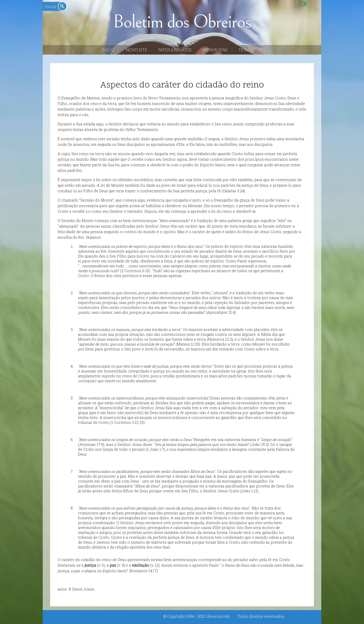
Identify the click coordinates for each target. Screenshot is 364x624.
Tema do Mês (252, 50)
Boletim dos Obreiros (182, 22)
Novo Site (136, 50)
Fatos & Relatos (175, 50)
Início (108, 50)
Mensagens (215, 50)
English (314, 4)
